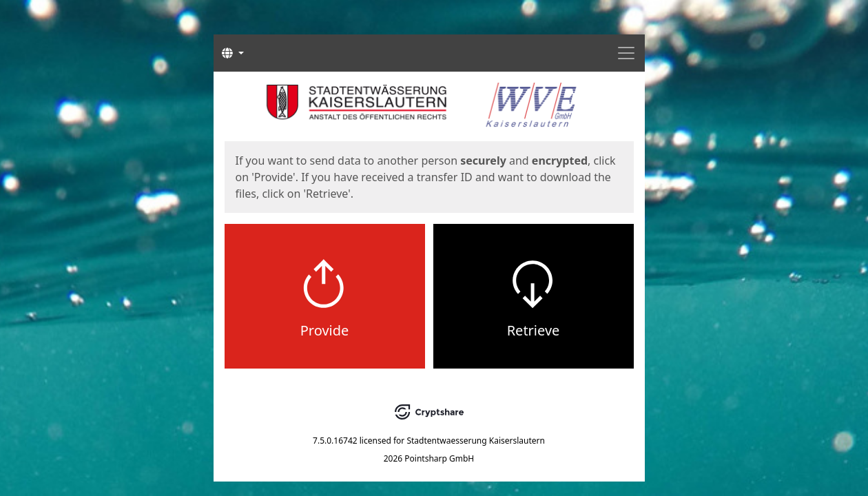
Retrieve (534, 330)
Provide (325, 330)
